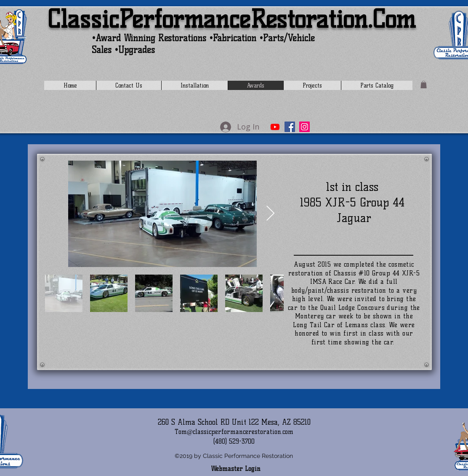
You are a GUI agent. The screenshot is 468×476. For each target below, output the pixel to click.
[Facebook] (290, 127)
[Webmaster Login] (236, 469)
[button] (424, 85)
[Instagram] (304, 127)
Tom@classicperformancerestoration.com (234, 432)
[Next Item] (270, 214)
